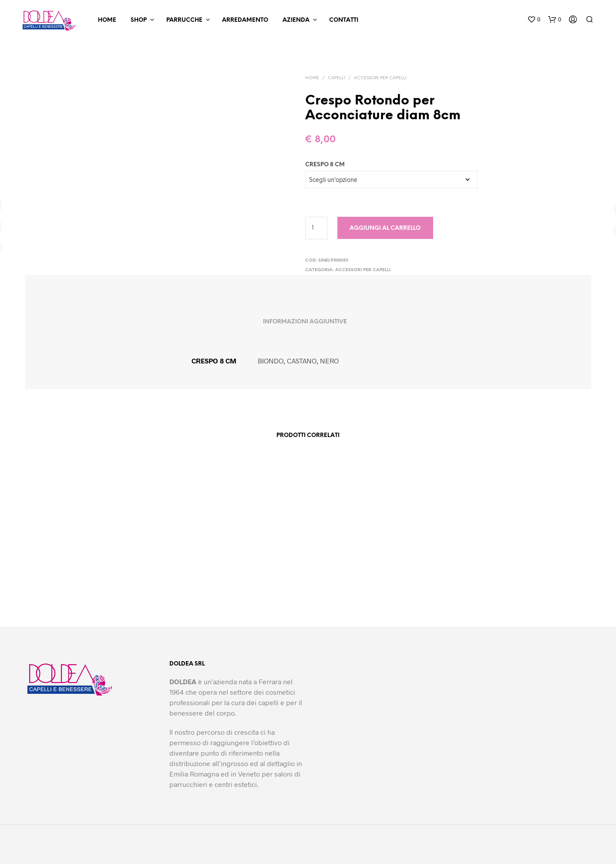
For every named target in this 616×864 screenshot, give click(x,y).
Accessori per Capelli (380, 78)
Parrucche (184, 20)
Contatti (344, 20)
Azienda (296, 20)
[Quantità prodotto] (316, 228)
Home (107, 20)
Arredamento (245, 20)
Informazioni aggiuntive (305, 322)
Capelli (337, 78)
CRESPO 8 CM (325, 165)
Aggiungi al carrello (385, 228)
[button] (534, 20)
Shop (139, 20)
